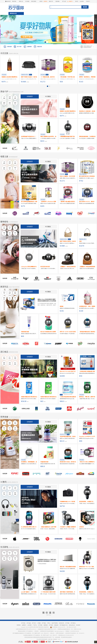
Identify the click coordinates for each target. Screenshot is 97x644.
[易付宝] (77, 1)
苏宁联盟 (40, 625)
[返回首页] (8, 1)
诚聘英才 (24, 625)
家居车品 (4, 287)
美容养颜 (15, 423)
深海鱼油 (15, 429)
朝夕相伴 (78, 625)
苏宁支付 (34, 623)
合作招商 (30, 625)
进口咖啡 (15, 363)
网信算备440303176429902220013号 (66, 635)
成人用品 (10, 298)
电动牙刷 (4, 559)
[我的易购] (58, 1)
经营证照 (36, 631)
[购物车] (71, 1)
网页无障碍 (34, 1)
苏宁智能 (67, 623)
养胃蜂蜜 (10, 363)
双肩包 (10, 228)
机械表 (4, 233)
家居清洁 (4, 298)
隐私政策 (56, 625)
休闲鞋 (15, 233)
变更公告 (52, 633)
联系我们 (19, 625)
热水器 (15, 553)
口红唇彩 (15, 98)
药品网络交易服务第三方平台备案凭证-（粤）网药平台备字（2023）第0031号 (40, 635)
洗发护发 (10, 103)
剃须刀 (4, 553)
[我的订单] (51, 1)
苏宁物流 (44, 623)
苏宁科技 (23, 623)
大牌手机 (4, 488)
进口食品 (4, 352)
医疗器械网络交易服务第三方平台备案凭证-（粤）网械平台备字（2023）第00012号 (31, 633)
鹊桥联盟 (46, 625)
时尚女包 (4, 228)
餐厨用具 (15, 293)
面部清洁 (15, 103)
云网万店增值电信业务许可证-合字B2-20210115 (26, 629)
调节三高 (10, 429)
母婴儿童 (4, 157)
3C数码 (3, 482)
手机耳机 (15, 488)
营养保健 (4, 417)
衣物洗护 (10, 293)
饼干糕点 (10, 358)
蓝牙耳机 (4, 494)
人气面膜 (4, 98)
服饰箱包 (4, 222)
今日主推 (4, 53)
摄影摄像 (15, 494)
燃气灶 (10, 559)
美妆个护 (4, 92)
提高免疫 (10, 423)
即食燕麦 (15, 358)
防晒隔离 (10, 98)
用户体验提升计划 (64, 625)
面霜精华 (4, 103)
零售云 (49, 623)
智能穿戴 (10, 494)
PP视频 (39, 623)
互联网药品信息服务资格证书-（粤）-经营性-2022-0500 (69, 629)
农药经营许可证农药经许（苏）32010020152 (75, 633)
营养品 (15, 168)
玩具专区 (10, 168)
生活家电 (4, 547)
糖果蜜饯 (4, 363)
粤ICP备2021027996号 (71, 627)
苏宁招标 (51, 625)
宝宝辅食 (15, 163)
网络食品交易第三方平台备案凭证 (25, 631)
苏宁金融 (29, 623)
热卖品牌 (5, 148)
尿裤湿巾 (10, 163)
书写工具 (15, 298)
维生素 (4, 429)
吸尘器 (10, 553)
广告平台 (35, 625)
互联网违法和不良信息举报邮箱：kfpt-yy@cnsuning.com (52, 631)
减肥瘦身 (4, 423)
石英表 (15, 228)
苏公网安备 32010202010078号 (58, 627)
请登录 (41, 1)
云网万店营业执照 (60, 633)
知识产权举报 (55, 623)
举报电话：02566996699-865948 (72, 631)
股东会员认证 (72, 625)
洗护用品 (4, 168)
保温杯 (4, 293)
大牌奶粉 (4, 163)
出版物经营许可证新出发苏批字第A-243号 (47, 629)
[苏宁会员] (64, 1)
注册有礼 (45, 1)
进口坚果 (4, 358)
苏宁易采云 (73, 623)
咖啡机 (15, 559)
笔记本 (10, 488)
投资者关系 (62, 623)
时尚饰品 (10, 233)
